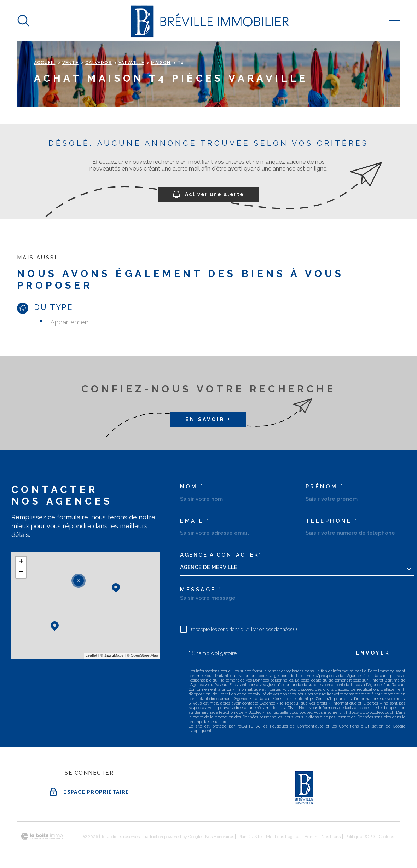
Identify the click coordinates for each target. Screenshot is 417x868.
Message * (201, 590)
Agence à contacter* (221, 555)
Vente (70, 63)
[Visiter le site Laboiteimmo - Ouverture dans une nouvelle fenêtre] (42, 836)
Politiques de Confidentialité (297, 726)
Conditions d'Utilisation (361, 726)
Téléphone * (332, 521)
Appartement (70, 322)
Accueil (45, 63)
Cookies (386, 837)
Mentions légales (283, 837)
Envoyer (373, 653)
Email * (195, 521)
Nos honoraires (220, 837)
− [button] (21, 573)
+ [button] (21, 562)
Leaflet (91, 655)
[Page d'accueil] (208, 21)
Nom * (192, 487)
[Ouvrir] (23, 21)
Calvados (99, 63)
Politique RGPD (360, 837)
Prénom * (325, 487)
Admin (311, 837)
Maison (161, 63)
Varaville (131, 63)
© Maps (112, 655)
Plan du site (250, 837)
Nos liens (331, 837)
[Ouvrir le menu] (394, 21)
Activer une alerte (208, 195)
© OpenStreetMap (142, 655)
